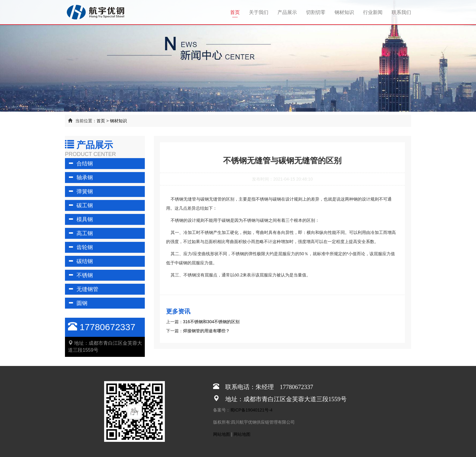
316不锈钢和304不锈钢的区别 (211, 322)
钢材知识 (344, 12)
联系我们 (401, 12)
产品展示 (287, 12)
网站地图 (222, 434)
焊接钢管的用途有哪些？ (206, 331)
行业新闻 (373, 12)
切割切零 (316, 12)
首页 (237, 12)
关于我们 (259, 12)
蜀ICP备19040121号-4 (251, 410)
